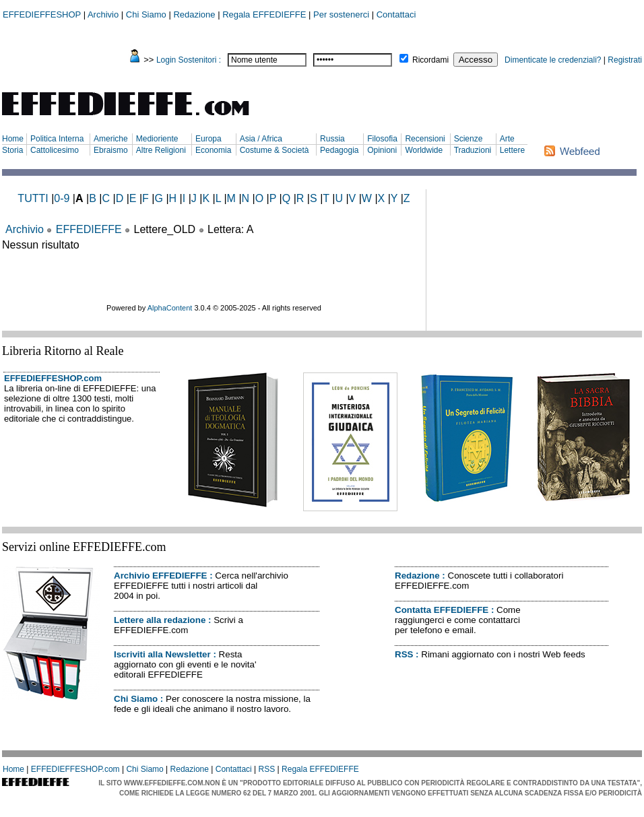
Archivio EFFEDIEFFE (160, 576)
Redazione (194, 14)
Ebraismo (111, 150)
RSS (404, 654)
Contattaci (396, 14)
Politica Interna (57, 139)
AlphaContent (170, 308)
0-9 (62, 198)
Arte (507, 139)
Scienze (469, 139)
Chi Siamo (146, 14)
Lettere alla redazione (160, 620)
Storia (12, 150)
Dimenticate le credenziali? (553, 60)
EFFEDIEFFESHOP (42, 14)
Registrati (625, 60)
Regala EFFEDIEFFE (264, 14)
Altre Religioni (161, 150)
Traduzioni (473, 150)
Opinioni (382, 150)
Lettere (512, 150)
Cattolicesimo (55, 150)
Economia (213, 150)
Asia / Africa (261, 139)
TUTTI (33, 198)
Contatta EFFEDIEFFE (442, 610)
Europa (208, 139)
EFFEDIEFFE (89, 229)
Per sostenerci (341, 14)
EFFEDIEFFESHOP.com (53, 378)
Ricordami (430, 60)
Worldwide (424, 150)
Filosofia (382, 139)
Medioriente (157, 139)
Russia (332, 139)
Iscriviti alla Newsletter (162, 654)
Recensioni (425, 139)
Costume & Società (275, 150)
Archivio (103, 14)
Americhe (111, 139)
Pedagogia (339, 150)
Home (13, 139)
